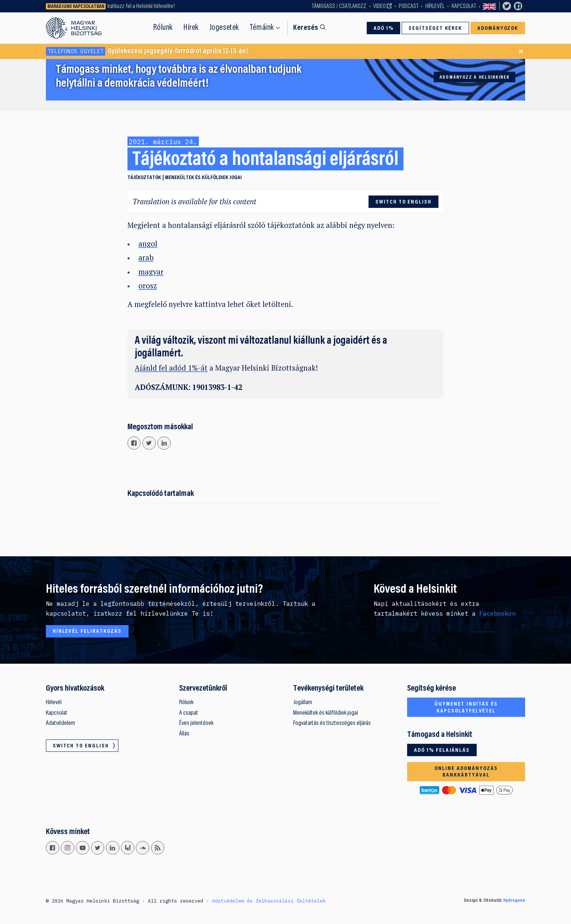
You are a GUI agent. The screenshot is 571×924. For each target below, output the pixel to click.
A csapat (189, 713)
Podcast (409, 7)
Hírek (191, 28)
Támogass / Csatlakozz (339, 7)
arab (146, 258)
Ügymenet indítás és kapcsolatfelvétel (466, 708)
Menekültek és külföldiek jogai (203, 178)
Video (379, 7)
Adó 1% (384, 28)
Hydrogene (514, 901)
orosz (148, 286)
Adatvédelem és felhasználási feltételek (269, 901)
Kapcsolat (464, 7)
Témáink (262, 28)
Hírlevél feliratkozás (87, 631)
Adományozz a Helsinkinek (475, 78)
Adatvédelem (60, 723)
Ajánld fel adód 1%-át (171, 368)
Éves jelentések (196, 723)
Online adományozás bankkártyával (466, 772)
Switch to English (489, 6)
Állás (184, 734)
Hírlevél (435, 7)
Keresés (306, 28)
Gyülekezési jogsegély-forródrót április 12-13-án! (147, 51)
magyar (151, 272)
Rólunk (163, 28)
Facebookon (497, 613)
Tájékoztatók (144, 178)
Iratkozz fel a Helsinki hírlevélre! (141, 7)
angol (148, 244)
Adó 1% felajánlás (442, 750)
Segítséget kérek (436, 28)
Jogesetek (224, 28)
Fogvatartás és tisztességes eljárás (332, 723)
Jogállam (303, 703)
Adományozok (498, 28)
